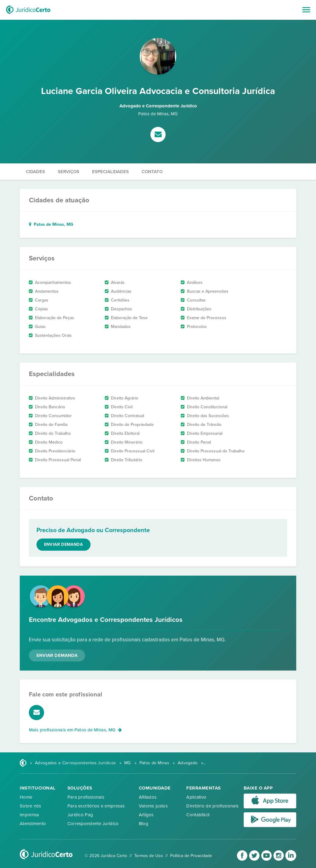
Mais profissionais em (75, 730)
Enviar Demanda (57, 655)
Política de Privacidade (191, 856)
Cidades (35, 172)
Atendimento (33, 824)
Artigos (146, 815)
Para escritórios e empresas (96, 806)
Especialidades (110, 172)
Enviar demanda (64, 544)
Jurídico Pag (80, 815)
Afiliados (148, 797)
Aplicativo (196, 797)
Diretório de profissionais (212, 806)
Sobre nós (31, 806)
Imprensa (29, 815)
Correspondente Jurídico (93, 824)
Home (26, 797)
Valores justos (153, 806)
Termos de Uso (149, 856)
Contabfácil (198, 815)
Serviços (69, 172)
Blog (144, 824)
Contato (152, 172)
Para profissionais (86, 797)
